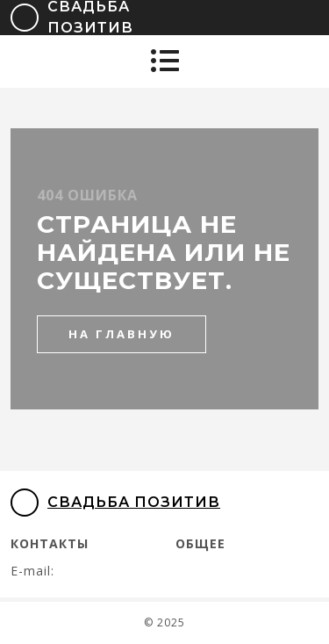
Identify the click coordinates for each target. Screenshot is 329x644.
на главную (122, 334)
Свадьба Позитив (115, 503)
